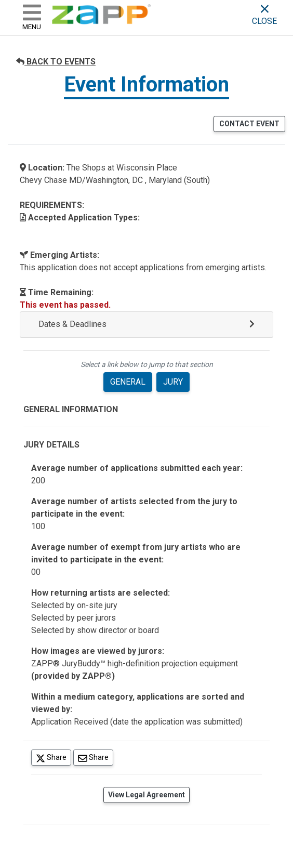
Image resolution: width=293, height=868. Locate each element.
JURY (173, 382)
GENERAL (128, 382)
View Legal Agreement (146, 795)
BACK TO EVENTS (56, 62)
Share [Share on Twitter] (54, 757)
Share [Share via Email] (96, 757)
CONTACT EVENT (249, 124)
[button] (146, 325)
